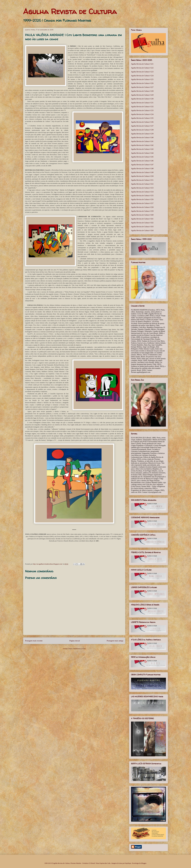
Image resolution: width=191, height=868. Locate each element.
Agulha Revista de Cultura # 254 (142, 192)
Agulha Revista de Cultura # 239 (142, 134)
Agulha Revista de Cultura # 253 (142, 188)
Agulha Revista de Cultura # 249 (142, 172)
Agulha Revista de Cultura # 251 (142, 180)
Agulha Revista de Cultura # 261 (142, 219)
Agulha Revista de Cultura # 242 (142, 145)
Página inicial (75, 641)
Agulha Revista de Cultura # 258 (142, 207)
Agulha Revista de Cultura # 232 (142, 107)
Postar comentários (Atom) (77, 649)
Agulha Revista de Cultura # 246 (142, 161)
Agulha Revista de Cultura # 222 (142, 68)
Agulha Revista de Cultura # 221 (142, 64)
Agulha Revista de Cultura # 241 (142, 141)
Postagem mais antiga (115, 641)
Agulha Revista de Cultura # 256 (142, 199)
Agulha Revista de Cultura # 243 (142, 149)
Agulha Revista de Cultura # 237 (142, 126)
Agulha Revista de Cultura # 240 (142, 138)
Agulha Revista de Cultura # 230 (142, 99)
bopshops (128, 863)
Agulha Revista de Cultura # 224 (142, 76)
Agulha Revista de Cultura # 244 (142, 153)
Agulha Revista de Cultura (70, 11)
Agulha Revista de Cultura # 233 (142, 110)
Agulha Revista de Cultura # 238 (142, 130)
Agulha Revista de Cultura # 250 (142, 176)
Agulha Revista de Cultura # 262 (142, 223)
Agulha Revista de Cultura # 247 (142, 165)
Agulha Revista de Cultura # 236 (142, 122)
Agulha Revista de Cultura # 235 (142, 118)
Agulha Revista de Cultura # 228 (142, 91)
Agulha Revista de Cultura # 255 (142, 196)
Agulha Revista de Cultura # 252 (142, 184)
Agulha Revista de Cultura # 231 (142, 103)
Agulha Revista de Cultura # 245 (142, 157)
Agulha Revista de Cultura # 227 (142, 87)
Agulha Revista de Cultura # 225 (142, 79)
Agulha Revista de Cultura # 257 (142, 203)
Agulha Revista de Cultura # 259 (142, 211)
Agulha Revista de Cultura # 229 (142, 95)
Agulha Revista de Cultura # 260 (142, 215)
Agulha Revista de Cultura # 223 (142, 72)
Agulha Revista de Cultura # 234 (142, 114)
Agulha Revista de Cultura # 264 (142, 231)
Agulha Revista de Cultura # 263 (142, 227)
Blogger (144, 863)
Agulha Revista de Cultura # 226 (142, 83)
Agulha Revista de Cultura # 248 (142, 169)
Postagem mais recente (34, 641)
